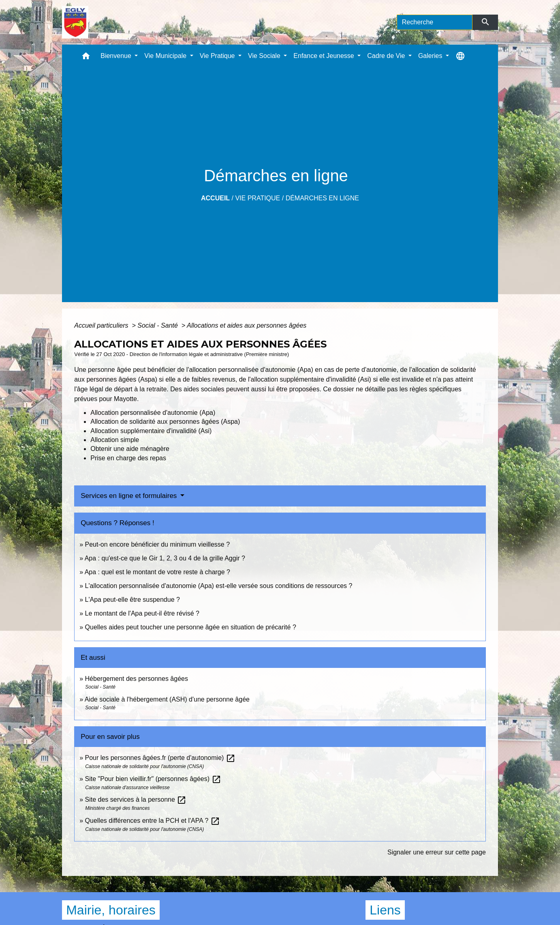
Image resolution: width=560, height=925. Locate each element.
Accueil (215, 198)
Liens (385, 910)
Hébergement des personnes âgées (137, 679)
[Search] (435, 22)
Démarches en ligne (322, 198)
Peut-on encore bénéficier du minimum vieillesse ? (158, 544)
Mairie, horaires (111, 910)
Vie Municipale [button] (166, 56)
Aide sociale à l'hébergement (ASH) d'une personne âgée (167, 699)
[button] (86, 58)
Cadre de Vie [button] (387, 56)
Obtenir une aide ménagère (130, 449)
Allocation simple (115, 440)
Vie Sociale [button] (265, 56)
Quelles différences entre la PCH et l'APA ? (153, 821)
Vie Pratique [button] (218, 56)
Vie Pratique (258, 198)
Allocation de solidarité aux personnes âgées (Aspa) (165, 422)
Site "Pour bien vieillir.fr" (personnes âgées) (153, 779)
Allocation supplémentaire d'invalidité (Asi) (151, 431)
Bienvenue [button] (117, 56)
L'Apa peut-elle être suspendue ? (133, 600)
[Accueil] (75, 22)
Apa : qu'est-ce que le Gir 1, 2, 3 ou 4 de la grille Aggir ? (165, 558)
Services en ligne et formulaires (130, 496)
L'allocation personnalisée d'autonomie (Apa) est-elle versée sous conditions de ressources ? (219, 586)
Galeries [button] (431, 56)
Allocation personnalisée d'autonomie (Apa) (153, 413)
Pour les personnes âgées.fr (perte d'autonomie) (160, 758)
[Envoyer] (485, 22)
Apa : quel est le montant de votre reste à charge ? (157, 572)
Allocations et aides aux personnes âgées (247, 325)
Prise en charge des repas (128, 458)
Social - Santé (158, 325)
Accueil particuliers (102, 325)
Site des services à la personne (136, 799)
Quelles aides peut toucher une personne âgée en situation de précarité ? (191, 627)
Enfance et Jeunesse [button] (325, 56)
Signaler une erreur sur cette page (437, 852)
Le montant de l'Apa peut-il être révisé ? (142, 613)
